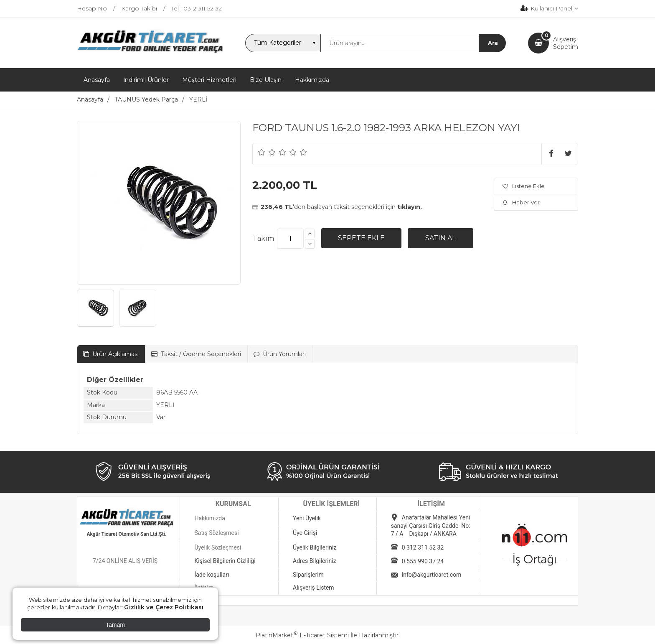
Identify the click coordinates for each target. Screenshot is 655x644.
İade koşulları (212, 575)
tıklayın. (410, 207)
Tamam (115, 625)
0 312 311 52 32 (423, 547)
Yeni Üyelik (307, 518)
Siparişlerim (308, 575)
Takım (263, 238)
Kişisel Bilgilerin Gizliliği (225, 561)
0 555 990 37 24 (423, 561)
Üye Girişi (305, 533)
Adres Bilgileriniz (315, 561)
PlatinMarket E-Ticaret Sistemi (302, 635)
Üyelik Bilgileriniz (315, 547)
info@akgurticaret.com (432, 575)
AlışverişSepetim (566, 43)
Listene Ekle (524, 186)
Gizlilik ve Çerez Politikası (164, 607)
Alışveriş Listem (314, 588)
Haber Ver (521, 202)
